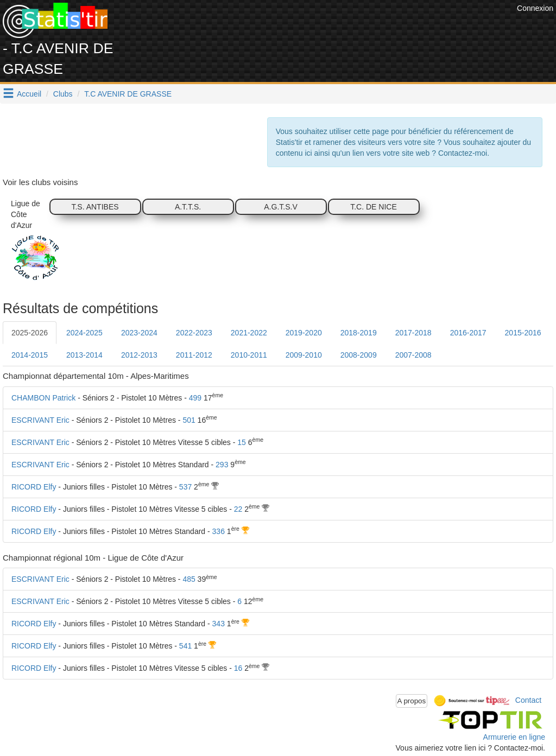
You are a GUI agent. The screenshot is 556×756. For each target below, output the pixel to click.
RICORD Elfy (34, 487)
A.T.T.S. (188, 207)
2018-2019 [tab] (359, 333)
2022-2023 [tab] (194, 333)
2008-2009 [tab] (359, 355)
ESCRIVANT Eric (40, 420)
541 (185, 646)
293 (222, 465)
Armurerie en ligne (514, 737)
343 (219, 624)
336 (219, 531)
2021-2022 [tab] (249, 333)
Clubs (63, 94)
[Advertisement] (317, 27)
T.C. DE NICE (374, 207)
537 (185, 487)
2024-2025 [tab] (84, 333)
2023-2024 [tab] (139, 333)
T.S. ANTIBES (95, 207)
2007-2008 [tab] (413, 355)
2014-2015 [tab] (30, 355)
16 (238, 668)
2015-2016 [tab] (523, 333)
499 (195, 398)
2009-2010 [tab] (304, 355)
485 (189, 579)
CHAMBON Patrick (43, 398)
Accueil (29, 94)
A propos (412, 701)
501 (189, 420)
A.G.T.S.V (280, 207)
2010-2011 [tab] (249, 355)
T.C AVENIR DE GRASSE (128, 94)
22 (238, 509)
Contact (528, 700)
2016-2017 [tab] (468, 333)
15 (242, 442)
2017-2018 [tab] (413, 333)
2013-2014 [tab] (84, 355)
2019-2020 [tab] (304, 333)
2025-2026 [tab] (30, 333)
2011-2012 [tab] (194, 355)
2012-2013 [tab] (139, 355)
